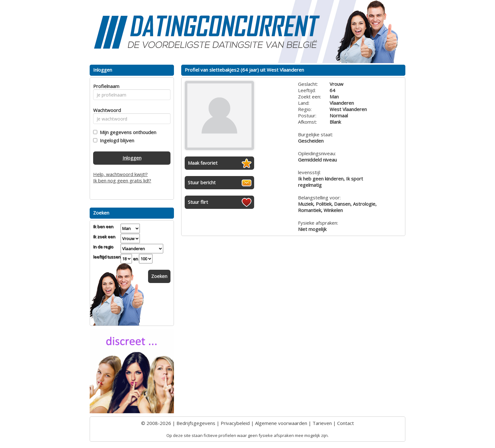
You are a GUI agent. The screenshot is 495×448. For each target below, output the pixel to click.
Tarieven (322, 423)
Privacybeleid (235, 423)
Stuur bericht (202, 182)
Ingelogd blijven (116, 140)
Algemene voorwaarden (281, 423)
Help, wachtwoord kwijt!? (120, 174)
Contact (346, 423)
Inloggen (132, 158)
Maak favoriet (203, 163)
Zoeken (159, 276)
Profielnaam (105, 86)
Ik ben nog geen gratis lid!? (122, 180)
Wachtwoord (105, 110)
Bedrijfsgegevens (196, 423)
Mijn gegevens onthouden (127, 132)
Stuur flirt (198, 202)
